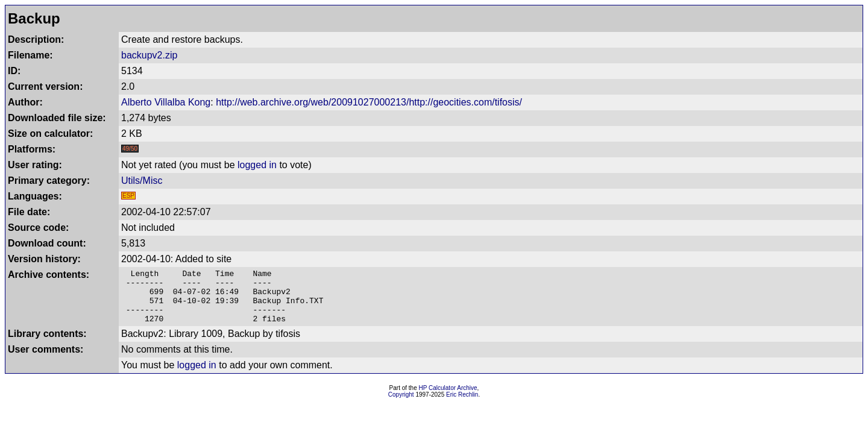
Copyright (401, 405)
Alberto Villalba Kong (166, 102)
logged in (257, 165)
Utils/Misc (142, 181)
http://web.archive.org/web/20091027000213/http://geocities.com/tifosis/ (369, 102)
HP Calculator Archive (448, 399)
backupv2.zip (149, 55)
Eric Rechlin (462, 405)
